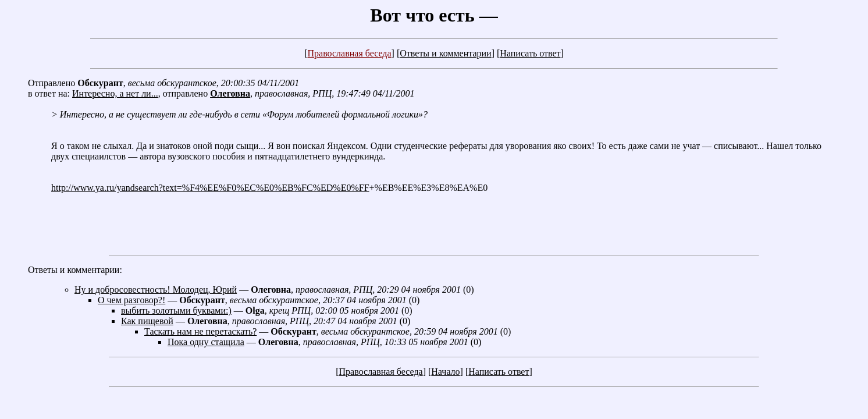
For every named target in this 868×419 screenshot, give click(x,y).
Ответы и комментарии (445, 53)
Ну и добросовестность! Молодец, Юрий (156, 290)
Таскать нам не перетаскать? (200, 331)
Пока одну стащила (206, 342)
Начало (445, 372)
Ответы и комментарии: (75, 270)
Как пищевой (147, 321)
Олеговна (230, 93)
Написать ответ (530, 53)
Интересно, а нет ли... (115, 93)
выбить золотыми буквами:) (176, 310)
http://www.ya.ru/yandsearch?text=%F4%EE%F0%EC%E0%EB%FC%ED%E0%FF (210, 188)
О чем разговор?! (131, 300)
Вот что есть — (434, 15)
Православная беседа (349, 53)
